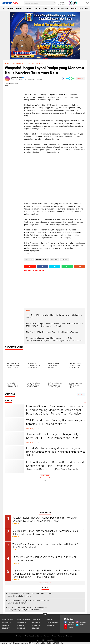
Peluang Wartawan (58, 636)
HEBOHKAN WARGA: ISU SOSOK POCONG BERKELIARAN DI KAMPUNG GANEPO (44, 559)
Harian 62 (6, 625)
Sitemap (40, 636)
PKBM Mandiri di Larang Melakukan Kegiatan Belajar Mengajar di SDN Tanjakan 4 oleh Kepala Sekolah (55, 452)
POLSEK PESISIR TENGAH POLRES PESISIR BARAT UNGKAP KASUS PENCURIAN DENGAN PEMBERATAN (45, 519)
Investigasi (21, 628)
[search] (40, 3)
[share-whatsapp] (73, 78)
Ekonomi (74, 8)
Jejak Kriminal (53, 622)
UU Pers (25, 636)
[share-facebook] (64, 78)
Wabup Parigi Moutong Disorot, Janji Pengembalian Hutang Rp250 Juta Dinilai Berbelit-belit (47, 546)
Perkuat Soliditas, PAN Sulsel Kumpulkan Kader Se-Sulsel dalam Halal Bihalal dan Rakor (30, 595)
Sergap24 (35, 628)
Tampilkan (81, 394)
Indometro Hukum (24, 620)
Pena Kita (21, 625)
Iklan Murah (70, 636)
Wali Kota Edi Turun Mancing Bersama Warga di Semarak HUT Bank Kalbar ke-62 (55, 422)
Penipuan (40, 64)
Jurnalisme (36, 620)
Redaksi (18, 636)
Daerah (29, 8)
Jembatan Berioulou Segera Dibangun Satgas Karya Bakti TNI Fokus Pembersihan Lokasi (54, 436)
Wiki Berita (36, 622)
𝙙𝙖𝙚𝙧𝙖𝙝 (19, 64)
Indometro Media (8, 620)
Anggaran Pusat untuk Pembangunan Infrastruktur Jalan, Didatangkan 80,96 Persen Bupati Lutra (27, 609)
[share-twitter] (68, 78)
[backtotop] (45, 615)
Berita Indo (36, 625)
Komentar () (80, 78)
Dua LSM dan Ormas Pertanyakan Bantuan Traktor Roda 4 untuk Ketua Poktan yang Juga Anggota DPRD (46, 533)
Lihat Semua (45, 476)
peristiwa (20, 8)
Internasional (63, 8)
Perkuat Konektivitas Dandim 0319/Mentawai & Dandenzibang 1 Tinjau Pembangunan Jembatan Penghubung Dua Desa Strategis (55, 466)
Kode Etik (32, 636)
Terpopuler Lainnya (45, 583)
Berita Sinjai (11, 64)
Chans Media (22, 622)
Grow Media (51, 625)
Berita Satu (6, 628)
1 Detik (50, 620)
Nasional (10, 8)
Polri (81, 8)
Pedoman (47, 636)
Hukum (45, 8)
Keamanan (32, 64)
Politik (52, 8)
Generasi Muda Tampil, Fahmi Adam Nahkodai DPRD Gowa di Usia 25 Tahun (28, 602)
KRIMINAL (37, 8)
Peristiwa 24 (7, 622)
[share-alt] (30, 267)
